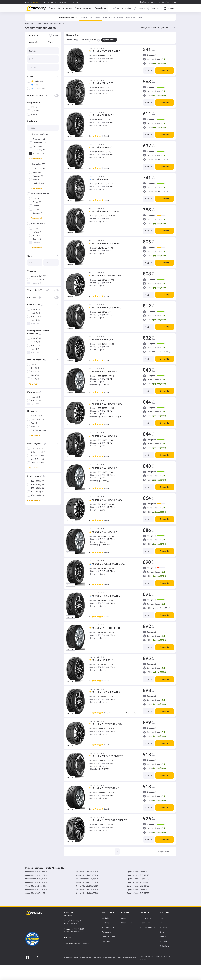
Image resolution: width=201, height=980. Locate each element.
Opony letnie (146, 938)
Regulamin (106, 957)
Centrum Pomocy (109, 952)
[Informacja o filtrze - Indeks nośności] (44, 492)
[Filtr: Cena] (58, 271)
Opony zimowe (146, 934)
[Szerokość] (43, 66)
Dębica (162, 947)
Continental (164, 934)
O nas (124, 934)
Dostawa (106, 938)
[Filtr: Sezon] (58, 92)
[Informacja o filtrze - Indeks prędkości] (45, 459)
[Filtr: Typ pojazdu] (58, 287)
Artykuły (105, 934)
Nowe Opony (30, 39)
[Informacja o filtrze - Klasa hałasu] (40, 408)
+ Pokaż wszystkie (36, 174)
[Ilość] (149, 86)
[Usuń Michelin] (97, 55)
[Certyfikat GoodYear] (32, 954)
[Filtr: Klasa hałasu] (58, 408)
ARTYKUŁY (75, 2)
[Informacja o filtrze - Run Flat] (40, 313)
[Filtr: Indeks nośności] (58, 492)
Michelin (163, 938)
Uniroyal (163, 952)
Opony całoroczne (148, 943)
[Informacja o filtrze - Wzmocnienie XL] (48, 306)
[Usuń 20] (77, 55)
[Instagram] (37, 973)
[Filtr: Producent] (58, 137)
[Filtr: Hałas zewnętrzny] (58, 375)
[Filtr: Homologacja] (58, 426)
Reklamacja (106, 947)
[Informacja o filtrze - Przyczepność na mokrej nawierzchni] (40, 349)
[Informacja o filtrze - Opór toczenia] (42, 320)
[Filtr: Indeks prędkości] (58, 459)
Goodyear (163, 957)
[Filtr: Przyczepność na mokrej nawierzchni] (58, 347)
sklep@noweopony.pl (147, 2)
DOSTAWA (29, 2)
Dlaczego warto (127, 938)
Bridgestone (164, 961)
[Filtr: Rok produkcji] (58, 118)
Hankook (163, 943)
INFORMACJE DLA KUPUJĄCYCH (55, 2)
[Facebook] (27, 973)
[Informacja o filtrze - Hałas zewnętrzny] (45, 375)
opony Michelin (42, 39)
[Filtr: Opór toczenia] (58, 320)
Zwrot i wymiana (109, 943)
